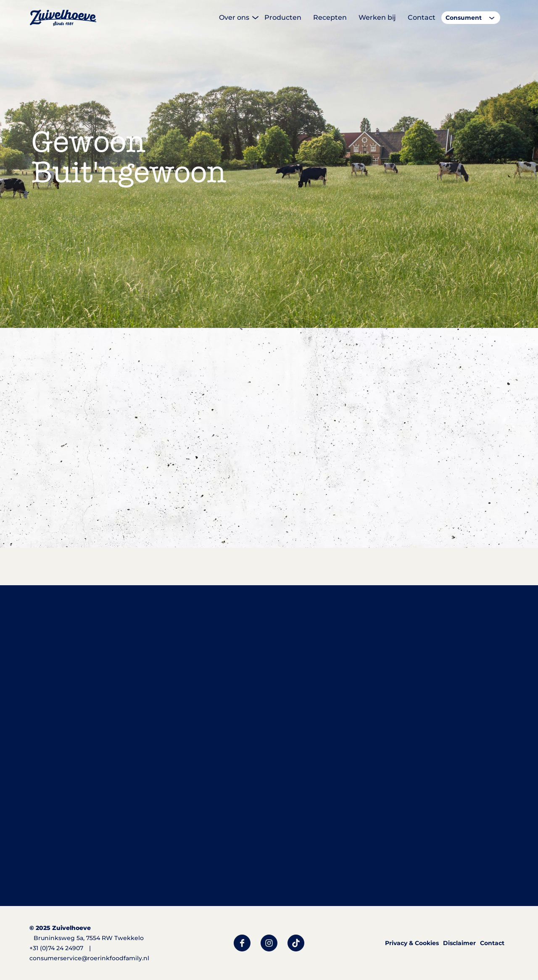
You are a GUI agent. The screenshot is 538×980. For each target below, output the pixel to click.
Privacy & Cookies (412, 943)
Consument (464, 18)
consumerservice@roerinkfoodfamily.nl (89, 958)
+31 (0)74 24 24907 (56, 948)
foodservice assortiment (323, 603)
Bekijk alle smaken (107, 563)
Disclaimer (459, 943)
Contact (492, 943)
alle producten (222, 603)
